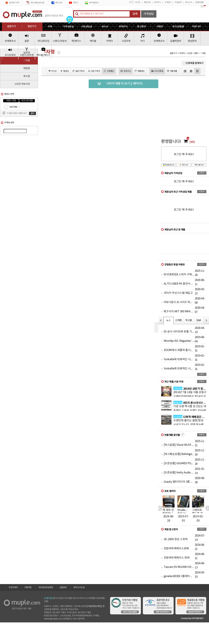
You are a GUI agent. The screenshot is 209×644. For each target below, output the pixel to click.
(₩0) (192, 142)
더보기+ (202, 173)
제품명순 (140, 71)
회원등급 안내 (169, 165)
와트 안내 (184, 165)
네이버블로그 (92, 3)
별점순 (65, 71)
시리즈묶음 (157, 71)
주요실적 (178, 2)
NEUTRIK (15, 107)
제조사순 (126, 71)
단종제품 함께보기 (195, 63)
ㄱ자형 (27, 61)
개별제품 (172, 71)
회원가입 (147, 2)
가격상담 (149, 14)
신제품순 (109, 71)
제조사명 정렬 (27, 101)
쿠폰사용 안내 (199, 165)
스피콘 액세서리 (22, 84)
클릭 (32, 113)
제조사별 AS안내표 (35, 3)
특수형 (27, 76)
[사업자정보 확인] (94, 606)
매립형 (27, 68)
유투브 (73, 3)
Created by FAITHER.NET (192, 618)
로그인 (138, 2)
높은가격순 (78, 71)
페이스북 (57, 3)
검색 (135, 14)
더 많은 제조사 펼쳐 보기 (17, 113)
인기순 (53, 71)
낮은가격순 (94, 71)
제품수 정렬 (11, 101)
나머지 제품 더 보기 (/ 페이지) (120, 84)
